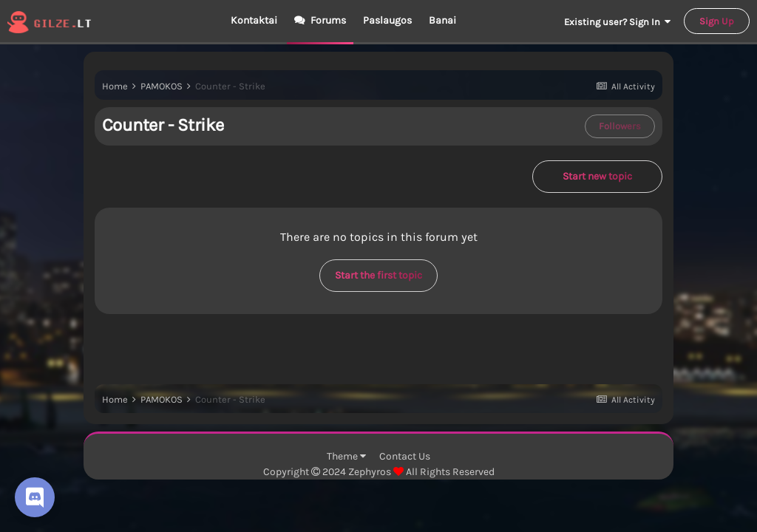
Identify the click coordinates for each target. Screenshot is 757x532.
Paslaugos (387, 20)
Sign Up (717, 21)
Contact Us (405, 456)
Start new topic (597, 176)
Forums (327, 20)
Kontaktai (254, 20)
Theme (346, 456)
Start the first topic (378, 275)
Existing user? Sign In (617, 22)
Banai (442, 20)
